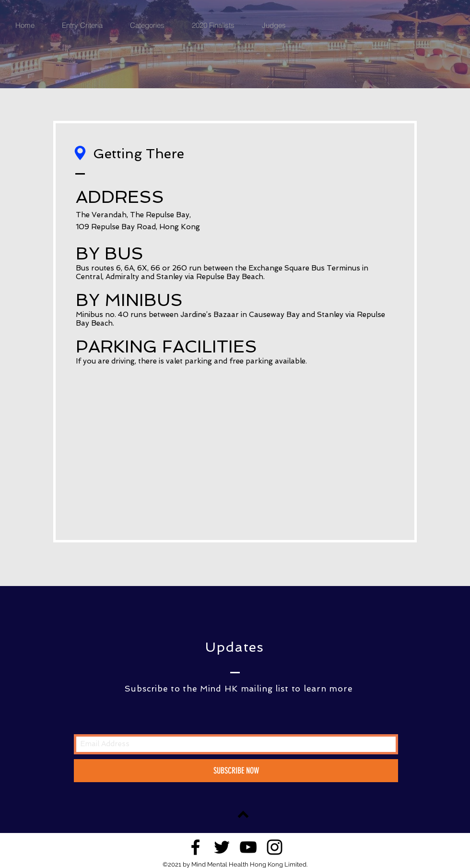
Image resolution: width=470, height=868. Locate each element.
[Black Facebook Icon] (195, 847)
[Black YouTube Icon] (248, 847)
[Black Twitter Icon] (222, 847)
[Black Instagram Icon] (275, 847)
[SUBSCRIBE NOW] (236, 771)
